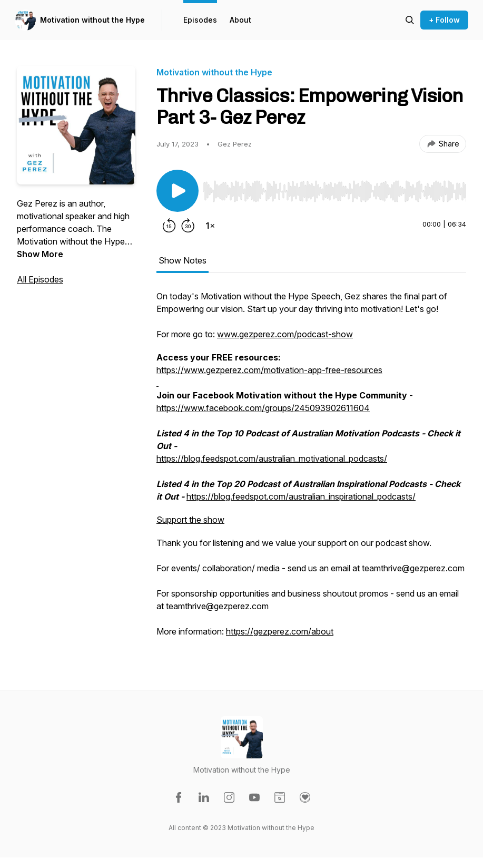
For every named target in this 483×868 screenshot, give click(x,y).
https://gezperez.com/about (280, 631)
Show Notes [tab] (183, 260)
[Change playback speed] (210, 226)
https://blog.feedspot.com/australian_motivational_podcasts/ (272, 459)
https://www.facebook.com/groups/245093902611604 (263, 408)
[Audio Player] (334, 188)
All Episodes (40, 279)
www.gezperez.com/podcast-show (285, 334)
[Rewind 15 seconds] (169, 226)
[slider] (334, 191)
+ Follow (444, 20)
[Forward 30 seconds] (188, 226)
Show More (40, 254)
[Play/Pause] (178, 191)
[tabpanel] (311, 469)
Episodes (200, 20)
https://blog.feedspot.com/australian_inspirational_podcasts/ (301, 496)
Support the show (190, 520)
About (240, 20)
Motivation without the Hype (92, 20)
